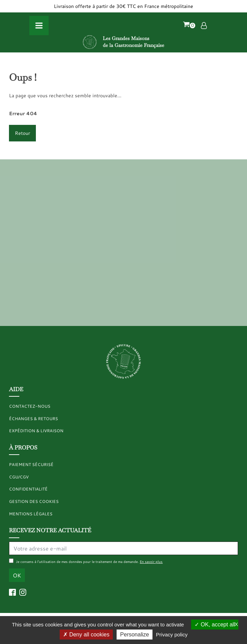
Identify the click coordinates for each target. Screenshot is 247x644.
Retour (22, 133)
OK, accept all (215, 625)
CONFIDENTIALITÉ (28, 489)
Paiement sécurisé (31, 464)
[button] (189, 26)
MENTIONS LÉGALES (31, 514)
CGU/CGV (19, 477)
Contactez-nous (30, 406)
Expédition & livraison (36, 431)
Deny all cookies (86, 635)
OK (17, 575)
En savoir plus (151, 562)
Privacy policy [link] (172, 635)
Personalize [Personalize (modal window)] (135, 635)
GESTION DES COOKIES (34, 501)
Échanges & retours (33, 419)
